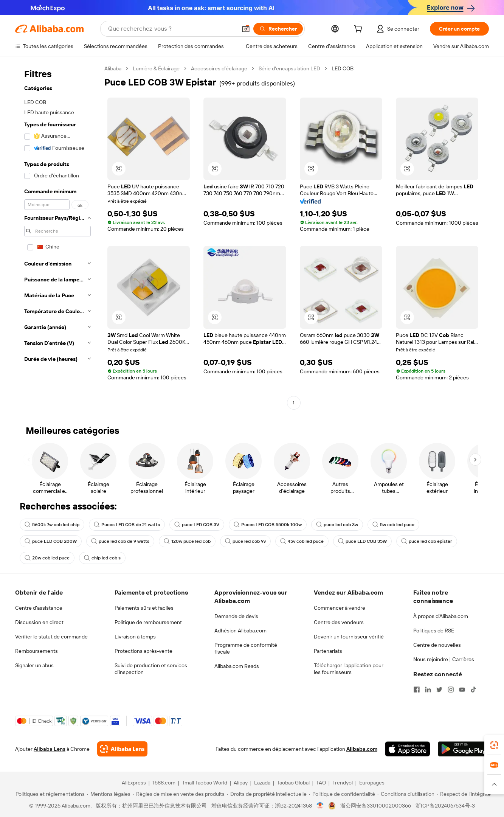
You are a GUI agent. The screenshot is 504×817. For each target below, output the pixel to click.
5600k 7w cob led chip (52, 525)
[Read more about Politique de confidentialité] (342, 794)
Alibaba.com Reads (237, 666)
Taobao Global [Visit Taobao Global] (293, 783)
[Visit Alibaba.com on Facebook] (417, 690)
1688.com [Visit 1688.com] (164, 783)
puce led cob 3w (337, 525)
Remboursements (36, 651)
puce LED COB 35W (362, 541)
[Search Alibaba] (172, 29)
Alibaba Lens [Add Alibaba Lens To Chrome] (50, 749)
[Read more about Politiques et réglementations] (49, 794)
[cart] (360, 30)
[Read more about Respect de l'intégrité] (464, 794)
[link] (494, 745)
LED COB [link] (343, 68)
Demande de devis (236, 616)
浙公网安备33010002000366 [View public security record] (376, 806)
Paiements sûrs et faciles (144, 608)
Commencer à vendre (340, 608)
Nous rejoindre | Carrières (444, 659)
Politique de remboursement (148, 622)
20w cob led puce (47, 558)
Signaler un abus (34, 665)
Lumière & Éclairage (156, 68)
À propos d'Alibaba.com (441, 616)
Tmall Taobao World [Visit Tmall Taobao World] (205, 783)
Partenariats (328, 651)
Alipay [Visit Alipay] (241, 783)
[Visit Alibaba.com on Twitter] (439, 690)
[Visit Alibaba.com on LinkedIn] (428, 690)
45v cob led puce (302, 541)
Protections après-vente (143, 651)
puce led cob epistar (427, 541)
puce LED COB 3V (197, 525)
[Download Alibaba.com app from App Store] (408, 749)
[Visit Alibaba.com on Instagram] (451, 690)
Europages (372, 783)
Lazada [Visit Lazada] (262, 783)
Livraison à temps (135, 637)
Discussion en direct (39, 622)
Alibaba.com (362, 749)
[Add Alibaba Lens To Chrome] (122, 749)
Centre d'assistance (39, 608)
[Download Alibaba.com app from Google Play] (463, 749)
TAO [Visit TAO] (321, 783)
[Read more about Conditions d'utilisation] (406, 794)
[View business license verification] (320, 806)
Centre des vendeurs (339, 622)
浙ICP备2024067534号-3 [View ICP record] (445, 806)
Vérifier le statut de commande (51, 637)
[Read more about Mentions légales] (109, 794)
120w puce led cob (187, 541)
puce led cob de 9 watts (120, 541)
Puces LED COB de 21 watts (127, 525)
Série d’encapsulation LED (289, 68)
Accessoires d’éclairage (219, 68)
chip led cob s (102, 558)
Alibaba (113, 68)
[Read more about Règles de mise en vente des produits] (179, 794)
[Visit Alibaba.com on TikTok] (473, 690)
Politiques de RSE (434, 631)
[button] (246, 29)
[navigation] (57, 237)
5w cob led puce (393, 525)
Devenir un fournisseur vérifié (349, 637)
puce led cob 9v (245, 541)
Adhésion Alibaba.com (240, 631)
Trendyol (343, 783)
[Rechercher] (278, 29)
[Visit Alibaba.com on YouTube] (462, 690)
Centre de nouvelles (437, 645)
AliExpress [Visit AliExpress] (134, 783)
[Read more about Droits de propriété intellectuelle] (267, 794)
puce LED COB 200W (51, 541)
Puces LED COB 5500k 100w (268, 525)
